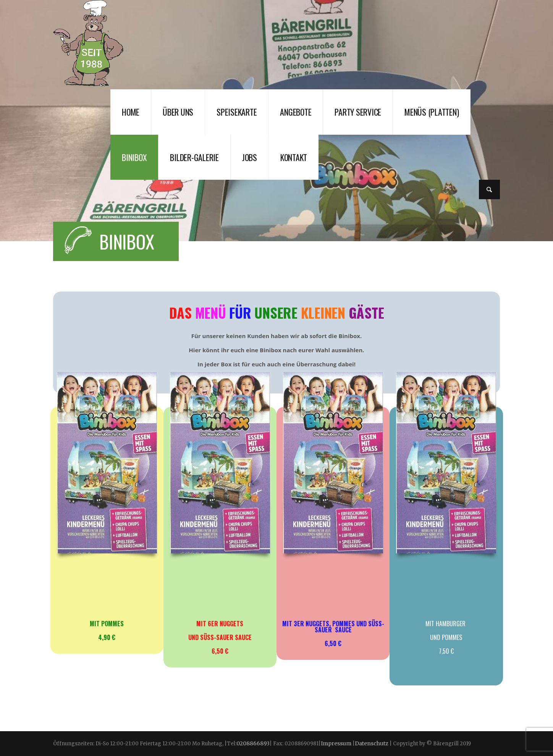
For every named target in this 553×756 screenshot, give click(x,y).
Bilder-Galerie (194, 157)
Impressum (337, 743)
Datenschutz (372, 743)
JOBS (250, 157)
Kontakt (294, 157)
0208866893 (253, 743)
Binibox (134, 157)
